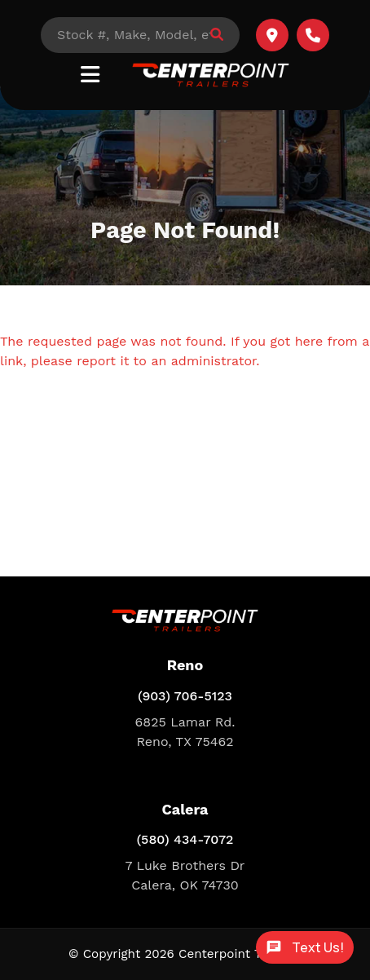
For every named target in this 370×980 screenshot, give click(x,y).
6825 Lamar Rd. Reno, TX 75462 (185, 732)
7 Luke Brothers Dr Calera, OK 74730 (185, 875)
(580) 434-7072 (185, 839)
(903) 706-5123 (185, 696)
